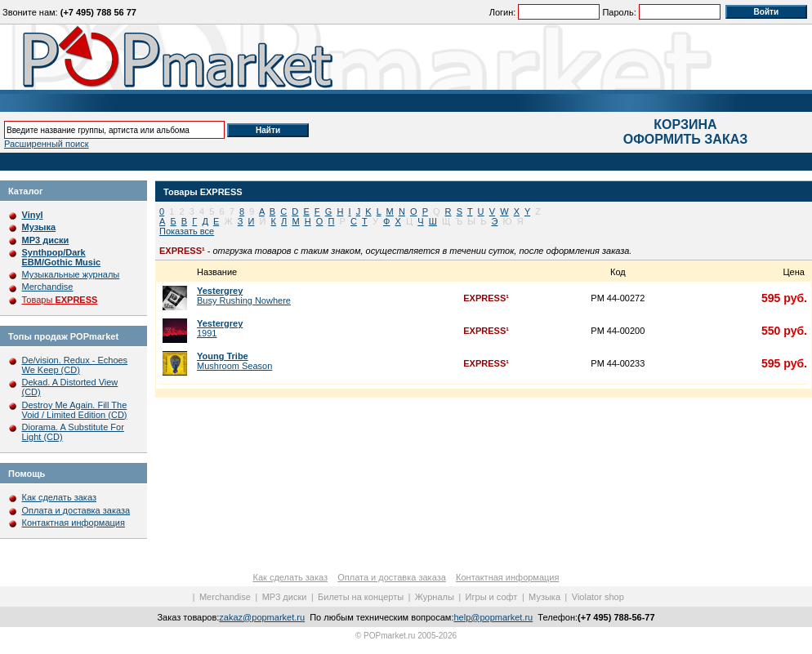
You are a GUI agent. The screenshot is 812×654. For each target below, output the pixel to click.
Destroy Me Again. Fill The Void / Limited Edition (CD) (75, 410)
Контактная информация (74, 523)
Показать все (187, 231)
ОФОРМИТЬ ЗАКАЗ (685, 139)
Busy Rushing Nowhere (244, 296)
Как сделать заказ (59, 497)
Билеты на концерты (361, 597)
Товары (60, 300)
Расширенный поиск (47, 144)
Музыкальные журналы (71, 274)
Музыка (544, 597)
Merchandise (48, 287)
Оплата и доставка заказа (76, 510)
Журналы (435, 597)
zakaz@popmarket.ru (262, 617)
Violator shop (598, 597)
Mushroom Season (234, 361)
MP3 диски (285, 597)
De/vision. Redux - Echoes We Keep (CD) (75, 365)
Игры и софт (492, 597)
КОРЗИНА (685, 125)
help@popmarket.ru (493, 617)
